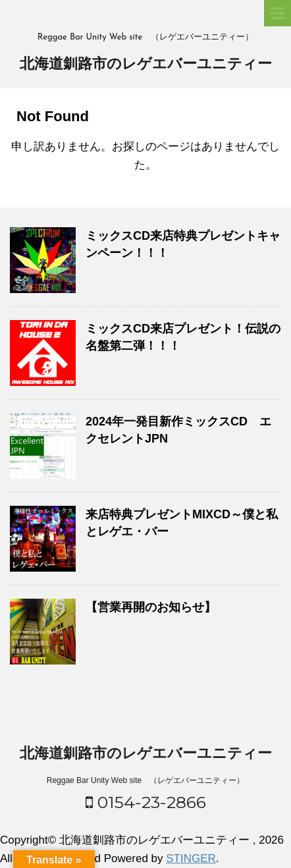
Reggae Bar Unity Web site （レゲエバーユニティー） (146, 780)
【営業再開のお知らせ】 (151, 607)
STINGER (191, 858)
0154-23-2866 (146, 802)
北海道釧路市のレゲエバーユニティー (146, 65)
